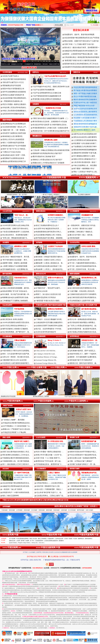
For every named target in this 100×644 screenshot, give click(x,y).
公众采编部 (32, 552)
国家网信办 (81, 539)
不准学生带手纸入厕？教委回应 (85, 103)
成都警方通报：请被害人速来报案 (15, 263)
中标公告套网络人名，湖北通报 (85, 170)
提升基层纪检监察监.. (89, 309)
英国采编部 (42, 510)
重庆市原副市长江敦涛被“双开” (44, 156)
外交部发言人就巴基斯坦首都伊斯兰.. (16, 363)
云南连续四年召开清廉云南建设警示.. (50, 322)
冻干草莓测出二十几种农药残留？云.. (17, 426)
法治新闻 (6, 242)
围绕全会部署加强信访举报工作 (14, 161)
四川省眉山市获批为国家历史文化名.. (83, 332)
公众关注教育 (41, 437)
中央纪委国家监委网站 (22, 539)
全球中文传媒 (17, 6)
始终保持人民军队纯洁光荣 (79, 260)
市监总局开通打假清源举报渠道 (85, 87)
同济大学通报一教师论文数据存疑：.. (50, 452)
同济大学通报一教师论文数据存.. (15, 104)
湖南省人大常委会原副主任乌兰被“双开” (48, 160)
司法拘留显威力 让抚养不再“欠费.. (82, 301)
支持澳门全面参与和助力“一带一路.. (83, 464)
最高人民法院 (33, 539)
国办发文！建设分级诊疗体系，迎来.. (83, 492)
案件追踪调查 (7, 274)
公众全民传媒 (7, 211)
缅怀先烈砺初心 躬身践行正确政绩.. (15, 329)
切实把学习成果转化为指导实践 (14, 133)
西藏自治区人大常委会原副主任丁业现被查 (49, 163)
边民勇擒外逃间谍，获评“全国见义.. (83, 351)
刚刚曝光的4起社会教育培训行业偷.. (16, 297)
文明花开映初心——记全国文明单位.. (50, 483)
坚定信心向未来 (81, 30)
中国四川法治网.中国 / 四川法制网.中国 (83, 305)
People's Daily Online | (24, 543)
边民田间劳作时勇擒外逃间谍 (13, 114)
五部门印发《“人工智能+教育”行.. (48, 458)
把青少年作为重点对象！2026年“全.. (49, 455)
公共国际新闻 (41, 336)
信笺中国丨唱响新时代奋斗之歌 (48, 486)
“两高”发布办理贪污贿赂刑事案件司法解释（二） (51, 118)
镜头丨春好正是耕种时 (11, 496)
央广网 (32, 541)
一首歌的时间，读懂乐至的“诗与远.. (83, 225)
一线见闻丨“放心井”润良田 (12, 489)
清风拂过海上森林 (51, 140)
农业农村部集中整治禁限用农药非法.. (16, 483)
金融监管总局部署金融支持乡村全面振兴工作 (81, 51)
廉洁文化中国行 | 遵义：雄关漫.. (81, 235)
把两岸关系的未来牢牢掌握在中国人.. (83, 452)
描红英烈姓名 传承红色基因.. (13, 319)
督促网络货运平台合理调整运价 (14, 124)
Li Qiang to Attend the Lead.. (46, 354)
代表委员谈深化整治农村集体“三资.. (49, 266)
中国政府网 (51, 539)
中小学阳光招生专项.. (56, 441)
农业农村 (6, 469)
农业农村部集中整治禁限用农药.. (15, 98)
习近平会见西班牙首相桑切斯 (44, 90)
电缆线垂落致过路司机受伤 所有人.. (49, 232)
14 (55, 61)
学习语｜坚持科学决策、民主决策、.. (83, 269)
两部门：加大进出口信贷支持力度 (48, 294)
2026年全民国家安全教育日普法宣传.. (16, 322)
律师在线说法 (41, 211)
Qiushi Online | (13, 543)
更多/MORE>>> (64, 72)
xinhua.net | (35, 543)
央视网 (27, 541)
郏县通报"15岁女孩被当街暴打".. (86, 118)
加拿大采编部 (89, 510)
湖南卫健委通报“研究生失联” (84, 106)
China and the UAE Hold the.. (46, 351)
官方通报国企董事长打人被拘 (84, 130)
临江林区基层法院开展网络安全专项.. (83, 288)
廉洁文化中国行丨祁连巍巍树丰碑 (30, 64)
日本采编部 (34, 510)
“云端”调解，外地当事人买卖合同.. (82, 291)
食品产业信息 (8, 405)
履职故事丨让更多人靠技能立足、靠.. (50, 263)
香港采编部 (12, 510)
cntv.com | (41, 543)
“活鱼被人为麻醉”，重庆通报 (14, 420)
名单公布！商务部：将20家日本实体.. (16, 357)
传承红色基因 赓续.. (89, 246)
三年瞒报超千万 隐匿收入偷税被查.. (15, 301)
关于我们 (25, 552)
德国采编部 (49, 510)
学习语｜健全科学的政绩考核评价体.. (83, 266)
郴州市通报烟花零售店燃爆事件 (85, 100)
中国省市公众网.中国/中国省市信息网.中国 (51, 305)
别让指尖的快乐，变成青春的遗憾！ (16, 235)
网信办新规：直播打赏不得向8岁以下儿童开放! (82, 41)
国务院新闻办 (89, 539)
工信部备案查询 (39, 541)
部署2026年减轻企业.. (56, 278)
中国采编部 (4, 510)
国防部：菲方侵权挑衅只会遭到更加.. (83, 357)
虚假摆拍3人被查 (20, 246)
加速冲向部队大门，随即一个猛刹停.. (83, 354)
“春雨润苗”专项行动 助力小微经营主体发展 (80, 60)
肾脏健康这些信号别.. (89, 473)
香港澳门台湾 (74, 437)
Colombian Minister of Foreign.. (47, 357)
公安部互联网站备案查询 (51, 541)
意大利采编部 (72, 510)
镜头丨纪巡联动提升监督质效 (13, 143)
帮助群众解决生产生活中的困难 (14, 146)
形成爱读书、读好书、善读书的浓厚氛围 (79, 35)
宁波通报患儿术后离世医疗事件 (85, 121)
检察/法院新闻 (75, 274)
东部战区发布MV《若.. (90, 340)
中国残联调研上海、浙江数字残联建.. (16, 461)
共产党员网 (12, 539)
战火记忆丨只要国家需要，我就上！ (50, 489)
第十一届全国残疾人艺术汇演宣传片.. (16, 464)
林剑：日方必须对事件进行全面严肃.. (16, 354)
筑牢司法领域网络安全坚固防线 (14, 92)
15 (58, 61)
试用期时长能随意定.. (56, 215)
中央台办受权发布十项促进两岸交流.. (83, 455)
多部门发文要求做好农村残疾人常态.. (16, 452)
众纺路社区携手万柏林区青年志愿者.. (50, 326)
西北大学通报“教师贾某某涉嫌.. (85, 96)
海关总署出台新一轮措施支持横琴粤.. (83, 458)
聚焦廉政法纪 (37, 136)
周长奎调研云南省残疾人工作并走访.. (16, 455)
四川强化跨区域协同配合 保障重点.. (83, 322)
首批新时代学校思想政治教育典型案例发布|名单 (82, 67)
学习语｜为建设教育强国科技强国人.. (83, 263)
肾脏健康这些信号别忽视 (12, 86)
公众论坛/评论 (75, 242)
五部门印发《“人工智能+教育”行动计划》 (80, 44)
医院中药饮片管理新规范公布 (13, 89)
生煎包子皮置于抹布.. (24, 409)
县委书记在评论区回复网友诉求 (85, 109)
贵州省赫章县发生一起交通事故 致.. (15, 269)
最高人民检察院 (42, 539)
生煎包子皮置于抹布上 (11, 76)
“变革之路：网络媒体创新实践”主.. (15, 238)
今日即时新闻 (7, 72)
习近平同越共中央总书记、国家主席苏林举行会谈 (51, 87)
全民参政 (39, 242)
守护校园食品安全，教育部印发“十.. (49, 464)
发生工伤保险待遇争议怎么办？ (47, 225)
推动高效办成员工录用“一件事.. (14, 155)
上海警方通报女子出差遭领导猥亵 (15, 266)
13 (52, 61)
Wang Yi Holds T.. (55, 340)
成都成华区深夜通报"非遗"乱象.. (86, 127)
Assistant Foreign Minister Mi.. (46, 360)
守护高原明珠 (19, 309)
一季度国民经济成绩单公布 (12, 101)
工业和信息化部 (59, 539)
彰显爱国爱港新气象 (89, 441)
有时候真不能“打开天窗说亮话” (81, 360)
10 (44, 61)
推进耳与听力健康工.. (22, 441)
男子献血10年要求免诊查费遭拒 (85, 90)
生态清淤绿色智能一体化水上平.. (15, 127)
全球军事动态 (74, 336)
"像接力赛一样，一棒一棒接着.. (14, 130)
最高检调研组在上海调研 (50, 396)
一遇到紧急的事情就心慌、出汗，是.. (83, 486)
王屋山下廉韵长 (54, 473)
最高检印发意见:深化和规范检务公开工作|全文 (81, 64)
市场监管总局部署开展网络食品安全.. (17, 423)
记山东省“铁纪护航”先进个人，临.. (49, 492)
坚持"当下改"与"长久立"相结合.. (14, 149)
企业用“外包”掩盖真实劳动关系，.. (49, 229)
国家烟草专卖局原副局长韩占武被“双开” (48, 153)
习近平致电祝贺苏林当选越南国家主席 (47, 96)
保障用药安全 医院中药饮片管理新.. (83, 483)
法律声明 (39, 552)
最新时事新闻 (7, 120)
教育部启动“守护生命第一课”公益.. (49, 461)
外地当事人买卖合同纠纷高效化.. (15, 107)
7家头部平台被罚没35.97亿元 (13, 82)
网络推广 (96, 72)
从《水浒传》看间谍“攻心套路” (81, 229)
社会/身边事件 (7, 305)
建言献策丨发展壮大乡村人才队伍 (48, 260)
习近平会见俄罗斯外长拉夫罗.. (55, 76)
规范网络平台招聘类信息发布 (13, 158)
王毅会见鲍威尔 (20, 340)
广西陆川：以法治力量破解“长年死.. (49, 319)
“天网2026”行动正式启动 (12, 152)
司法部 (75, 539)
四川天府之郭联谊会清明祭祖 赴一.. (15, 326)
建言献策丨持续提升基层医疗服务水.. (50, 257)
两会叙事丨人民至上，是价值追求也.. (50, 269)
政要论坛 (36, 72)
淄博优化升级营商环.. (56, 309)
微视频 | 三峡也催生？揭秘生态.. (81, 232)
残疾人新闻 (6, 437)
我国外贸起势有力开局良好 (46, 297)
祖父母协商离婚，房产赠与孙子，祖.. (16, 332)
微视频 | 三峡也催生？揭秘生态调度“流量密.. (56, 64)
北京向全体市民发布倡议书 (46, 332)
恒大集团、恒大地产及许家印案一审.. (16, 294)
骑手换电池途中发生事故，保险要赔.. (50, 238)
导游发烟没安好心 (21, 278)
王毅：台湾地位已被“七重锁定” (81, 461)
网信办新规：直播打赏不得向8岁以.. (16, 229)
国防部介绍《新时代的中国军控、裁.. (83, 363)
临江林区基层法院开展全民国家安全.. (83, 297)
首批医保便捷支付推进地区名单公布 (83, 496)
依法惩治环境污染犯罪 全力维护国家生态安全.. (50, 125)
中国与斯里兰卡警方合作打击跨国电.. (16, 351)
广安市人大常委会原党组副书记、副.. (83, 326)
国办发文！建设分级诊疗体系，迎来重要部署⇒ (82, 47)
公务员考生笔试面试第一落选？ (85, 167)
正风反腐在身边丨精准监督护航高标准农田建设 (82, 57)
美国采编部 (27, 510)
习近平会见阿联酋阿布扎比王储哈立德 (47, 93)
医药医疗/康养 (75, 469)
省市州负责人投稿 (23, 72)
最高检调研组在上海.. (89, 278)
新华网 (23, 541)
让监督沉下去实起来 (55, 246)
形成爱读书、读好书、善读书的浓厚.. (83, 257)
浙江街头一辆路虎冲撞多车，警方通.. (16, 257)
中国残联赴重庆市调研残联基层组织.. (16, 458)
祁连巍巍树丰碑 (87, 215)
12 (49, 61)
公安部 (66, 539)
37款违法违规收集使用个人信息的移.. (16, 232)
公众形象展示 (41, 469)
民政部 (71, 539)
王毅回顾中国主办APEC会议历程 (14, 360)
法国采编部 (64, 510)
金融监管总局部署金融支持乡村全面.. (16, 486)
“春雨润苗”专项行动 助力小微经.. (48, 301)
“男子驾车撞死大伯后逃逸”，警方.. (15, 260)
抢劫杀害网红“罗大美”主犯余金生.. (15, 291)
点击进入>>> (39, 25)
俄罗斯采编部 (81, 510)
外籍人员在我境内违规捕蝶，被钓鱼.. (16, 288)
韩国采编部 (56, 510)
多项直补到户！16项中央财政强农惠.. (16, 492)
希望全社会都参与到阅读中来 (13, 95)
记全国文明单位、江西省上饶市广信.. (50, 496)
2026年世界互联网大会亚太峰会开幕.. (16, 225)
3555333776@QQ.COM (16, 25)
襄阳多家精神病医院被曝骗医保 (85, 124)
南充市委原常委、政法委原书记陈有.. (83, 329)
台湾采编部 (19, 510)
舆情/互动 (77, 72)
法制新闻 (36, 104)
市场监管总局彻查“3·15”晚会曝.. (15, 432)
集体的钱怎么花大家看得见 (12, 136)
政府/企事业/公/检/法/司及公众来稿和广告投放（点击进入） (76, 506)
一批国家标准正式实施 (52, 108)
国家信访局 (12, 541)
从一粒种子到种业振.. (22, 473)
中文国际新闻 (7, 336)
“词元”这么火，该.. (21, 215)
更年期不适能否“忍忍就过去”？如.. (82, 489)
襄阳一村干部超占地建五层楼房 (85, 93)
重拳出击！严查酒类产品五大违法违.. (17, 429)
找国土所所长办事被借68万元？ (85, 164)
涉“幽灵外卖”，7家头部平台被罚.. (48, 288)
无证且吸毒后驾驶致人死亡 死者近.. (49, 235)
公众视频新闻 (74, 211)
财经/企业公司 (41, 274)
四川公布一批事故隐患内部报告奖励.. (83, 319)
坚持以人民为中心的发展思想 (13, 139)
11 (47, 61)
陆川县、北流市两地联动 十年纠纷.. (49, 329)
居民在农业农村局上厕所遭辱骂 (85, 112)
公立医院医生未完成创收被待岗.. (86, 115)
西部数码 (61, 541)
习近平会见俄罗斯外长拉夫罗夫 (83, 396)
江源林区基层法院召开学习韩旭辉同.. (83, 294)
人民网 (18, 541)
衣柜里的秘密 (74, 238)
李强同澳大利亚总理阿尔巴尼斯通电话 (47, 99)
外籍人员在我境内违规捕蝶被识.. (15, 111)
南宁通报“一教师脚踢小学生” (84, 173)
